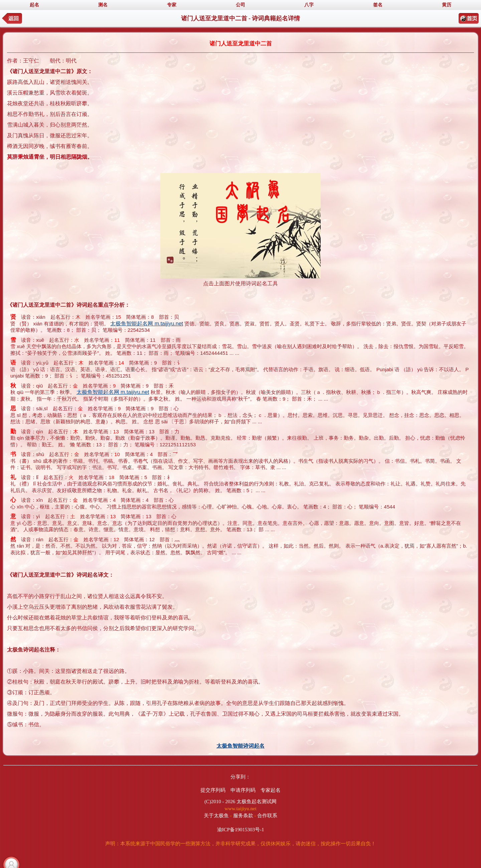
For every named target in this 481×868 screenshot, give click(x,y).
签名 (378, 5)
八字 (309, 5)
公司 (240, 5)
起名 (34, 5)
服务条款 (243, 816)
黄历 (447, 5)
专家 (172, 5)
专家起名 (271, 790)
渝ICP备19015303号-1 (241, 830)
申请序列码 (243, 790)
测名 (103, 5)
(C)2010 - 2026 (220, 802)
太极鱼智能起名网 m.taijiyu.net (147, 324)
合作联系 (267, 816)
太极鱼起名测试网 (257, 802)
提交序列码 (213, 790)
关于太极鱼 (216, 816)
